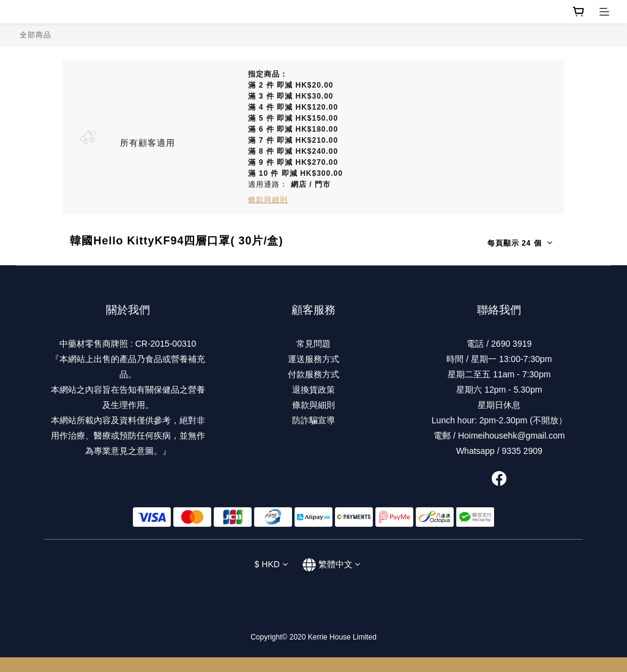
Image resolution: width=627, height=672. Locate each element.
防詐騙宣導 (313, 420)
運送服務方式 (313, 359)
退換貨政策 (313, 390)
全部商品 (36, 35)
